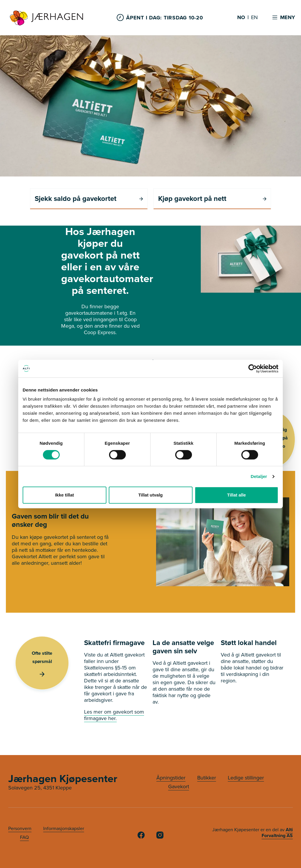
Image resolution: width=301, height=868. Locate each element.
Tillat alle (237, 495)
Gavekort (179, 787)
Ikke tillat (64, 495)
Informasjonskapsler (64, 828)
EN (254, 18)
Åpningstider (171, 778)
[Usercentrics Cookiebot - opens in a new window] (253, 369)
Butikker (207, 778)
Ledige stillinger (246, 778)
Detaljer (259, 476)
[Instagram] (160, 837)
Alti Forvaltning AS (277, 833)
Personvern (20, 828)
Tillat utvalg (150, 495)
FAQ (24, 837)
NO (241, 18)
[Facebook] (141, 837)
